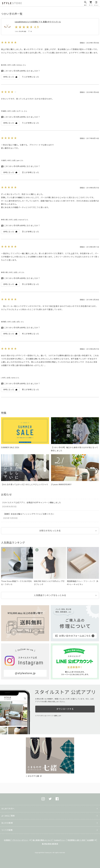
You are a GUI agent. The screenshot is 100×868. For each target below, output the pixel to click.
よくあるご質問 (8, 816)
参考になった (10, 77)
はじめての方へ (8, 809)
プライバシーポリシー (20, 840)
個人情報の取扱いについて (42, 840)
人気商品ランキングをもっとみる (50, 595)
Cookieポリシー (60, 840)
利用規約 (7, 840)
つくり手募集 (7, 830)
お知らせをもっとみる (50, 531)
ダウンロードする (65, 709)
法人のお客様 (7, 823)
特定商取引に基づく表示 (76, 840)
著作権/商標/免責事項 (50, 844)
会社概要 (90, 840)
